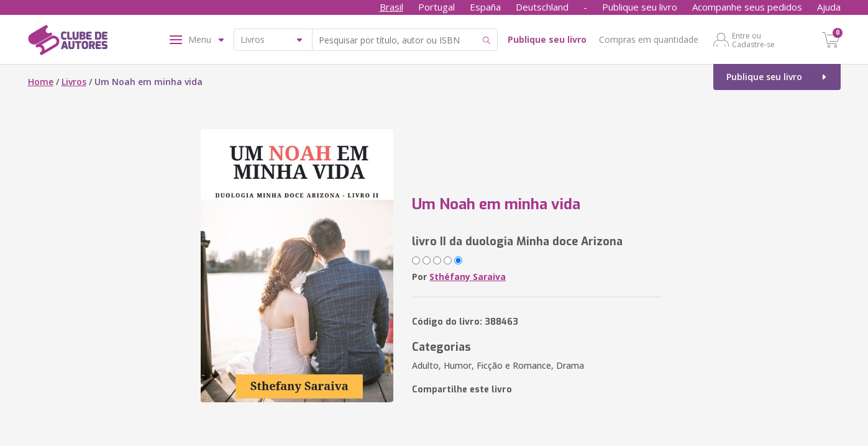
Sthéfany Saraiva (468, 277)
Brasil (391, 7)
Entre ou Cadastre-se (753, 40)
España (485, 7)
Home (41, 82)
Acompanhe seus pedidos (747, 7)
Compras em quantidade (649, 39)
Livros (74, 82)
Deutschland (542, 7)
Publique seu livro (640, 7)
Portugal (436, 7)
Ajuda (829, 7)
